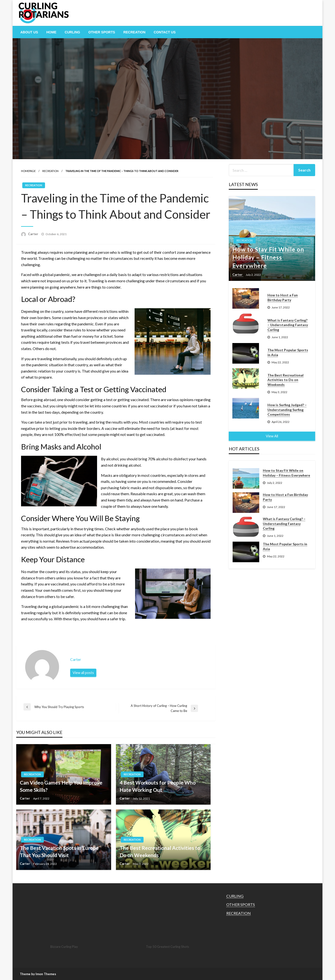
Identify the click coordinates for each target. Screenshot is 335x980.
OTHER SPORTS (102, 32)
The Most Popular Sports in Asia (288, 352)
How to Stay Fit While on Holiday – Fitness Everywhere (268, 257)
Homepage (28, 171)
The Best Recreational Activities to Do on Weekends (160, 851)
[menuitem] (29, 32)
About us (29, 32)
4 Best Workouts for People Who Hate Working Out (158, 786)
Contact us (165, 32)
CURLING (72, 32)
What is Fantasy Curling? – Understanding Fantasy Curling (288, 325)
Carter (34, 234)
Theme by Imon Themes (38, 974)
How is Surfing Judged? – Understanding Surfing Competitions (287, 410)
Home (51, 32)
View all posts (83, 673)
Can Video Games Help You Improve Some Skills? (61, 786)
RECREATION (134, 32)
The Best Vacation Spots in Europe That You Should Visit (59, 851)
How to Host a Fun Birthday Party (283, 297)
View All (272, 436)
